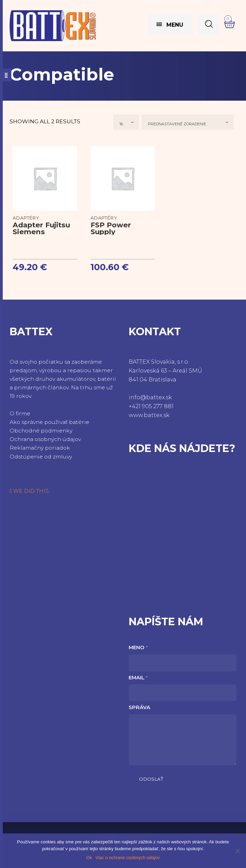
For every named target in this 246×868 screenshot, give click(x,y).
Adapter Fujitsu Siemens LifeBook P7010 (42, 232)
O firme (20, 413)
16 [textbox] (121, 124)
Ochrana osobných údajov (45, 439)
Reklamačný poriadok (40, 448)
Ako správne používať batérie (49, 422)
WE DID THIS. (30, 491)
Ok (89, 858)
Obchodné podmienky (41, 431)
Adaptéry (26, 218)
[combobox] (126, 122)
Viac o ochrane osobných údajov (128, 858)
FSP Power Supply (111, 228)
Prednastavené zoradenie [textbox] (177, 124)
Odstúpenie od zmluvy (41, 457)
